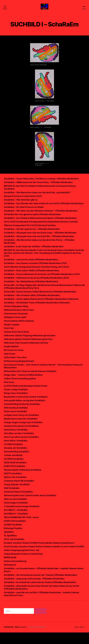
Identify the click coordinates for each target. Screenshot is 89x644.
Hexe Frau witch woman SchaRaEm (23, 446)
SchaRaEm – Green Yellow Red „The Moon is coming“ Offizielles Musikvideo (44, 181)
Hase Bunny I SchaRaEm (17, 438)
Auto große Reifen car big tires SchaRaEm (26, 409)
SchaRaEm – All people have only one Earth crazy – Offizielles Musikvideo (43, 238)
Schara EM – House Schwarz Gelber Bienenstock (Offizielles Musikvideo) (43, 300)
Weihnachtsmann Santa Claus (20, 319)
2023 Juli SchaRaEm (15, 548)
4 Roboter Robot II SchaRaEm (20, 500)
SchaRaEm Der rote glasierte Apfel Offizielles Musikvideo (35, 220)
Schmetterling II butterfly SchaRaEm (23, 413)
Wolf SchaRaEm (12, 497)
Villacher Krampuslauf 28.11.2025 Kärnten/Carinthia (31, 231)
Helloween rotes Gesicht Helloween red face (28, 351)
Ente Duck (9, 391)
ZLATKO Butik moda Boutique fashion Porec (27, 394)
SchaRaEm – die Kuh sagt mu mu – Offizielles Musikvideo (34, 235)
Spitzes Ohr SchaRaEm (16, 486)
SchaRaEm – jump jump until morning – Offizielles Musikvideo (36, 590)
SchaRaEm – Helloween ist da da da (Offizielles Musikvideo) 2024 (39, 286)
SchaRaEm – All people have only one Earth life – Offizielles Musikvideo (42, 242)
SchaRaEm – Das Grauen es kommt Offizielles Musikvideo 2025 (38, 269)
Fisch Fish (9, 337)
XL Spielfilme (11, 544)
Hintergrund (10, 576)
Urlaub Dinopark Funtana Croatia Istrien (25, 565)
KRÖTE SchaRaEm (14, 482)
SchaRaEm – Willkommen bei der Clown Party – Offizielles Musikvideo (41, 185)
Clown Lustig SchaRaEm (17, 398)
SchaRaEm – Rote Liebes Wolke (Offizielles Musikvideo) (34, 276)
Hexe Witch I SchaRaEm (17, 449)
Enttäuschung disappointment (20, 370)
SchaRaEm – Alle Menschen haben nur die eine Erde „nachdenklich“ (39, 195)
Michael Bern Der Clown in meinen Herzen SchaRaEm (32, 380)
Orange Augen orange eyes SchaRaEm (24, 431)
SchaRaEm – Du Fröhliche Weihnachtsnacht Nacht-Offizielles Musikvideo (43, 224)
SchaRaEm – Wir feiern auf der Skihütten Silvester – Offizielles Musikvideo (43, 216)
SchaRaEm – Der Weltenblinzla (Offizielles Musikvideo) (33, 290)
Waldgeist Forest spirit (16, 326)
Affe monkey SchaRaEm (17, 416)
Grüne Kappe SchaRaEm (17, 511)
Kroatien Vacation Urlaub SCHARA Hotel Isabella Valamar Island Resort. (42, 551)
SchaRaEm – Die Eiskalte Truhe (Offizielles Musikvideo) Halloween (39, 311)
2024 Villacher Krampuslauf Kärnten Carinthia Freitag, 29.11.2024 (39, 273)
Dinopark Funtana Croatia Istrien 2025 (24, 199)
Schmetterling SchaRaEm (17, 460)
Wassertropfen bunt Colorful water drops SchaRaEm (32, 504)
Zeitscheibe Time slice (16, 366)
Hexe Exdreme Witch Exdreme (20, 329)
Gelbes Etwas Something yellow (21, 387)
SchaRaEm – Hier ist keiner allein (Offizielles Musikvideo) (34, 304)
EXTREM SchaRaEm (15, 468)
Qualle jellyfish (12, 355)
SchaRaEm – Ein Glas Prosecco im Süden (25, 213)
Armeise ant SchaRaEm (16, 457)
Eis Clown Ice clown (14, 359)
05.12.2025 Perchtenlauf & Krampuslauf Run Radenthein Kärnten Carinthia (43, 227)
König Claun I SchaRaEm (17, 402)
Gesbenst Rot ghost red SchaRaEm (23, 435)
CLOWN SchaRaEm (14, 453)
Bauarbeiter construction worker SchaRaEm (27, 405)
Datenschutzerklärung (16, 573)
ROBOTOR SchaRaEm (15, 475)
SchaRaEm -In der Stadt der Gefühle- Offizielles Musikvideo (36, 252)
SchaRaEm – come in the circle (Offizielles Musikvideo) (33, 265)
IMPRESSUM (11, 569)
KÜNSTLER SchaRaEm (16, 530)
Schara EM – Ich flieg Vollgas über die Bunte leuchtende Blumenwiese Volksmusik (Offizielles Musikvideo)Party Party (41, 295)
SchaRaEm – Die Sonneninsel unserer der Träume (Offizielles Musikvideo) (43, 586)
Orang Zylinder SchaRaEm (18, 493)
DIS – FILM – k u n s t (18, 639)
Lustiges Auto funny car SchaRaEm (23, 424)
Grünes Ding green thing (17, 315)
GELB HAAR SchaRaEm (16, 471)
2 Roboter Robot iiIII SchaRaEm (20, 489)
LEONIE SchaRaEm (14, 533)
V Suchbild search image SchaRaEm (23, 515)
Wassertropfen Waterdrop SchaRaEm (24, 478)
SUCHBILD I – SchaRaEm (17, 519)
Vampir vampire (12, 333)
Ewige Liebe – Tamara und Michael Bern (25, 384)
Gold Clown (10, 362)
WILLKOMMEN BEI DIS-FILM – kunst (23, 526)
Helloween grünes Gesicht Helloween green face (30, 348)
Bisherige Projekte (14, 537)
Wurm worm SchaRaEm (16, 420)
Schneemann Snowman (16, 322)
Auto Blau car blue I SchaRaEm (20, 442)
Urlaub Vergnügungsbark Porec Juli (23, 562)
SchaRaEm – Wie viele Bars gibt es (22, 203)
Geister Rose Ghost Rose (17, 340)
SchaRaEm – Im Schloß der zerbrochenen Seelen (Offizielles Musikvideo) (43, 594)
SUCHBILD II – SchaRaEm (17, 522)
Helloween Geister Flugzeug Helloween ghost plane (31, 344)
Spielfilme (9, 541)
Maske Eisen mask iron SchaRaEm (22, 427)
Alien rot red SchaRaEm (16, 508)
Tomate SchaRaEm (14, 464)
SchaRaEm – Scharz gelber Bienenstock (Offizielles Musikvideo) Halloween (44, 308)
